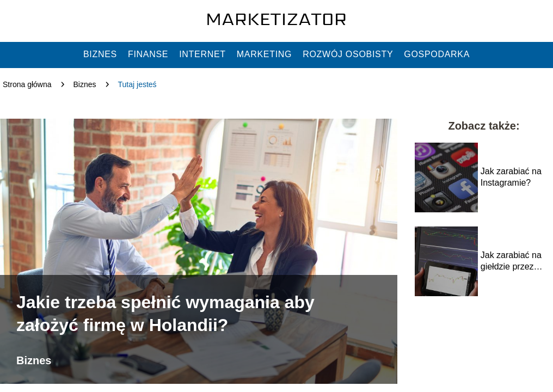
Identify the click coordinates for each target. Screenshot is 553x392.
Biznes (100, 54)
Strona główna (27, 84)
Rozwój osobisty (348, 54)
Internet (202, 54)
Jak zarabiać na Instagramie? (511, 177)
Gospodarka (437, 54)
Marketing (264, 54)
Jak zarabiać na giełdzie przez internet (511, 262)
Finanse (148, 54)
